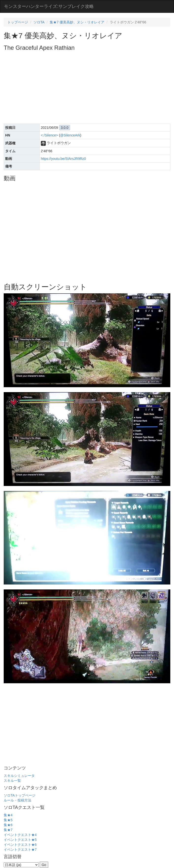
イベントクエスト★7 (20, 850)
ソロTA (39, 22)
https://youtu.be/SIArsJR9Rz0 (63, 159)
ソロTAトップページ (20, 795)
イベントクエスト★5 (20, 840)
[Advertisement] (89, 88)
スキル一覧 (12, 781)
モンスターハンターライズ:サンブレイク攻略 (49, 6)
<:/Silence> (49, 135)
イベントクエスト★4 (20, 835)
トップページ (18, 22)
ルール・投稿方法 (17, 800)
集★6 (8, 825)
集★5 (8, 820)
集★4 (8, 815)
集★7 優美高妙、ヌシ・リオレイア (77, 22)
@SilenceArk (70, 135)
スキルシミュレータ (19, 776)
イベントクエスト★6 (20, 845)
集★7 (8, 830)
